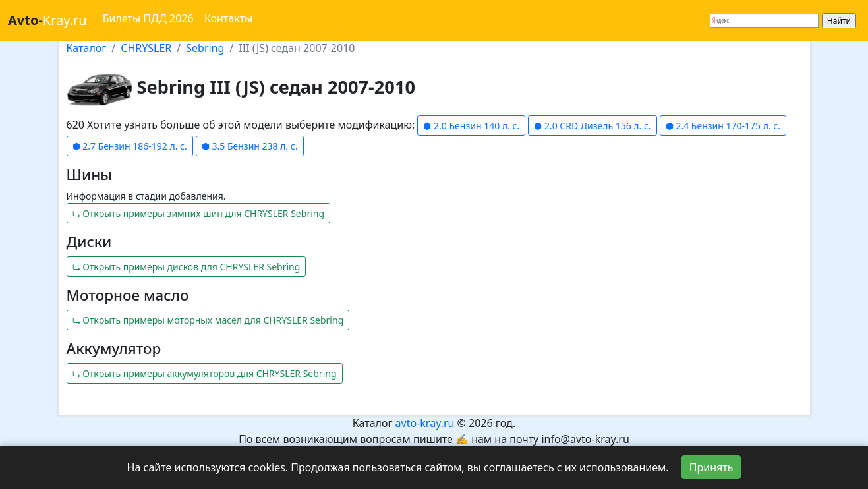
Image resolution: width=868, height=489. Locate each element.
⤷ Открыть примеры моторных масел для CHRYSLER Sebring (208, 320)
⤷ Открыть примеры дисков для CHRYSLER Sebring (187, 267)
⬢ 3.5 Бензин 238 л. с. (250, 146)
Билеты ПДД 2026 (148, 18)
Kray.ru (47, 20)
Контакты (228, 18)
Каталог (87, 48)
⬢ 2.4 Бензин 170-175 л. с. (723, 126)
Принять (711, 467)
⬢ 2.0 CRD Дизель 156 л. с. (592, 126)
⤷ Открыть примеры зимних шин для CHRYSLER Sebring (199, 213)
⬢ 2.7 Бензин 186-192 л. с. (130, 146)
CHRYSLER (146, 48)
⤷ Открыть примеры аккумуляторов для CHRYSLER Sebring (205, 373)
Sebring (205, 48)
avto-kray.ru (425, 423)
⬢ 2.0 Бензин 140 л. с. (471, 126)
